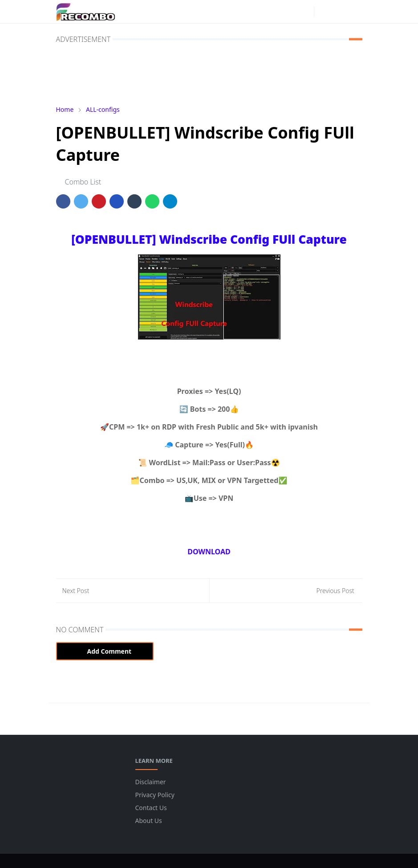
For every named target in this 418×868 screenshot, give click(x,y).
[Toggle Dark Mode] (323, 11)
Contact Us (151, 808)
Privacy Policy (155, 795)
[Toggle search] (339, 12)
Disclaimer (151, 782)
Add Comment (105, 651)
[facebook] (291, 12)
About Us (149, 821)
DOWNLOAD (209, 552)
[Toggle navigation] (354, 12)
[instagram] (305, 12)
